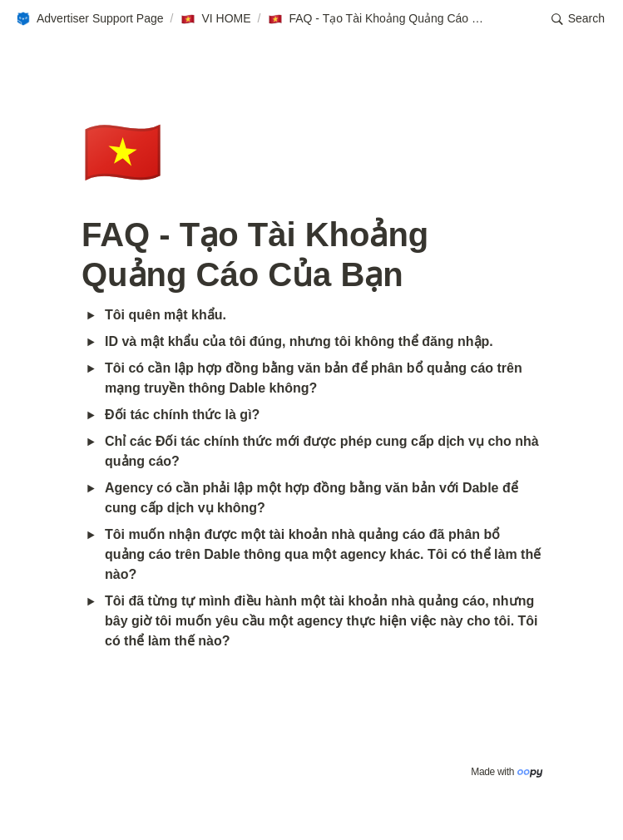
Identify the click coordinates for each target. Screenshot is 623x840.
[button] (89, 19)
